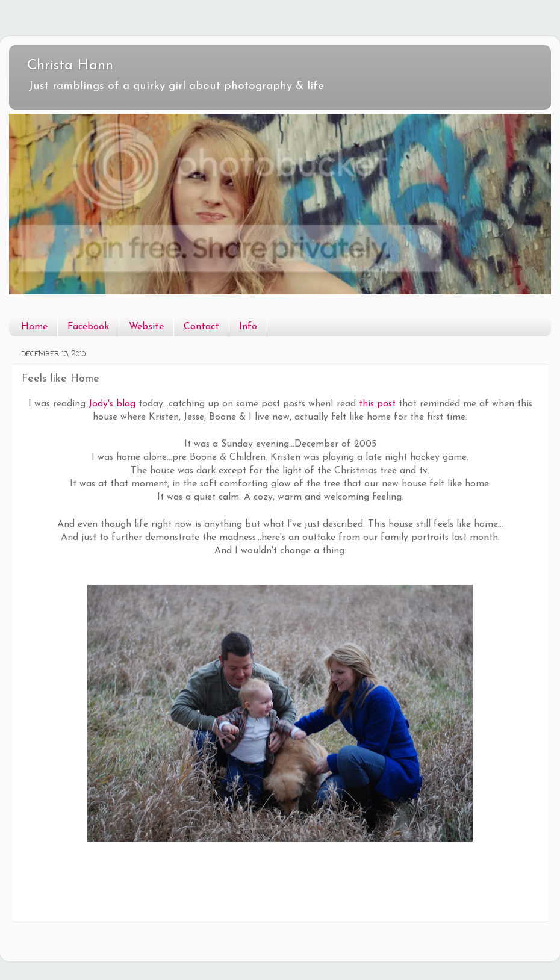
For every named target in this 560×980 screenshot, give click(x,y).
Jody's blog (112, 404)
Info (248, 327)
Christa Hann (70, 66)
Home (34, 327)
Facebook (88, 327)
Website (146, 327)
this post (377, 404)
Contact (201, 327)
